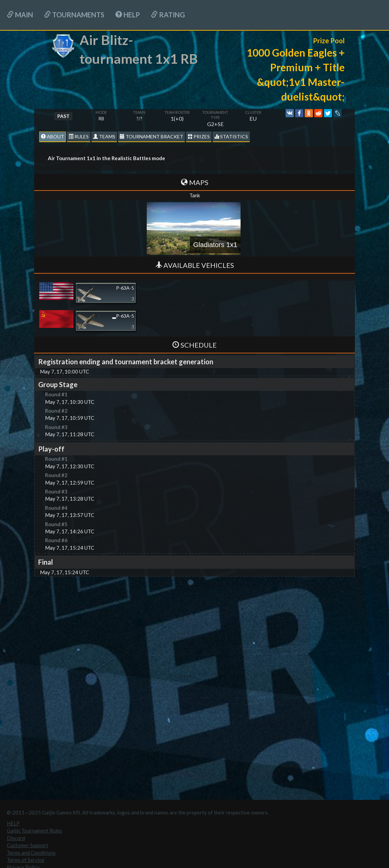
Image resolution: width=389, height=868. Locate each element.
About (53, 136)
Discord (16, 838)
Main (20, 15)
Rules (79, 136)
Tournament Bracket (152, 136)
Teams (104, 136)
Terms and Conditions (31, 853)
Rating (168, 15)
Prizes (199, 136)
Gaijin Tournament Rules (34, 831)
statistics (231, 136)
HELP (128, 15)
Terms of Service (26, 860)
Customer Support (27, 845)
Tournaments (74, 15)
